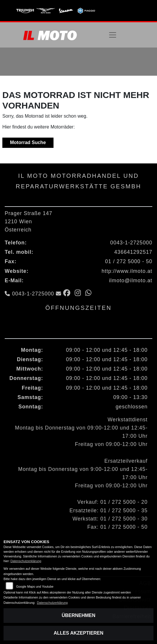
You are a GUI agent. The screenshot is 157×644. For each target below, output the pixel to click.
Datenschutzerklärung (26, 561)
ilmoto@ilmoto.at (131, 280)
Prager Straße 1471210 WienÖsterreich (29, 222)
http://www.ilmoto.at (127, 271)
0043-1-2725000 (131, 243)
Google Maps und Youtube (35, 586)
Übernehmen (79, 615)
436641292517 (133, 252)
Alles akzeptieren (78, 633)
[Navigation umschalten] (113, 35)
